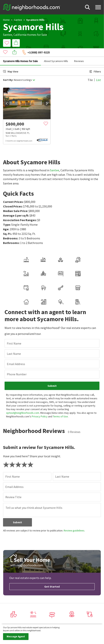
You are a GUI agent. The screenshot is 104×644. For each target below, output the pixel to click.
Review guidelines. (74, 522)
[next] (47, 95)
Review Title (13, 488)
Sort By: (8, 71)
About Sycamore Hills (56, 52)
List (98, 71)
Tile (90, 71)
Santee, (8, 35)
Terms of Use (60, 408)
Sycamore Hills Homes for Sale (20, 52)
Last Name (14, 345)
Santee (18, 20)
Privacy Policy (40, 408)
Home (6, 20)
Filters (95, 63)
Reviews (79, 52)
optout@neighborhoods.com (23, 404)
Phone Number (17, 366)
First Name (14, 335)
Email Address (16, 355)
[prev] (7, 95)
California (20, 35)
